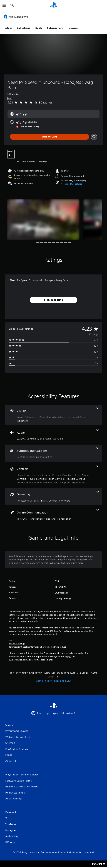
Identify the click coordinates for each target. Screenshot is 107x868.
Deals (39, 28)
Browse (73, 28)
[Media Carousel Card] (43, 220)
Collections (23, 28)
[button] (72, 184)
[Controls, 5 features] (53, 475)
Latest (8, 28)
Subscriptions (55, 28)
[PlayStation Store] (17, 16)
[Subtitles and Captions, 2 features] (53, 453)
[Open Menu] (4, 5)
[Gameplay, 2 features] (53, 497)
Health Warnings (17, 644)
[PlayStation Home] (54, 5)
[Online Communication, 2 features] (53, 515)
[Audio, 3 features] (53, 435)
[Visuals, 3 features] (53, 415)
